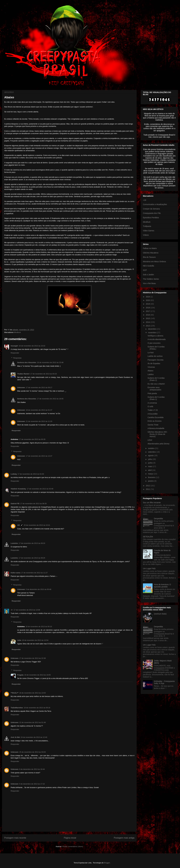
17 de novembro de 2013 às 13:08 (27, 610)
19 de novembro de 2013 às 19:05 (37, 675)
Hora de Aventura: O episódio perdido (162, 586)
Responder (15, 353)
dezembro (152, 329)
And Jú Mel (15, 737)
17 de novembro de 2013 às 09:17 (39, 388)
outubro (151, 448)
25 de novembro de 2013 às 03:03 (33, 752)
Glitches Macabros (151, 253)
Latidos (151, 374)
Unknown (21, 388)
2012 (148, 486)
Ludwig (14, 474)
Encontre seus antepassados (154, 389)
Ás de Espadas (154, 363)
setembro (152, 452)
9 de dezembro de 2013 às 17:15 (32, 784)
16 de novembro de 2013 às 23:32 (32, 346)
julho (150, 459)
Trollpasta (147, 226)
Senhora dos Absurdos (27, 362)
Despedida (158, 519)
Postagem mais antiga (124, 838)
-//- (12, 610)
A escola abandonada (157, 339)
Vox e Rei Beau (149, 283)
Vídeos (146, 235)
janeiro (151, 481)
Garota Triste (153, 425)
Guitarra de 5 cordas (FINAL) (156, 348)
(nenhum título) (160, 614)
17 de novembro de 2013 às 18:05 (50, 399)
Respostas (17, 358)
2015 (148, 318)
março (151, 474)
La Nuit (151, 353)
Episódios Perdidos (151, 218)
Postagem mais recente (15, 838)
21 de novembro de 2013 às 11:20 (39, 421)
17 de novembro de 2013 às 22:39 (33, 658)
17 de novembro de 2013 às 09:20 (32, 543)
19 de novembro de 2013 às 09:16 (37, 708)
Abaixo (150, 371)
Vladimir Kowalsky (18, 489)
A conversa (152, 403)
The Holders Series (151, 279)
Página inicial (70, 838)
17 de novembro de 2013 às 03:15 (43, 374)
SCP (145, 270)
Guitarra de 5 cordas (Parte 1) (156, 398)
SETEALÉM (148, 537)
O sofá (150, 406)
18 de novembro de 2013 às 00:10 (39, 627)
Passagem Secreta (155, 360)
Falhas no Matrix (150, 248)
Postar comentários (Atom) (73, 846)
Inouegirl (14, 346)
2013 (148, 326)
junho (151, 463)
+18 (145, 200)
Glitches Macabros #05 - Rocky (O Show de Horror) (158, 434)
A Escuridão (153, 414)
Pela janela (152, 393)
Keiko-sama (16, 573)
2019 (148, 304)
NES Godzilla (148, 266)
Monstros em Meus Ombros (154, 262)
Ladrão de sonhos (155, 356)
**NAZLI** (15, 693)
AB (18, 525)
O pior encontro (154, 343)
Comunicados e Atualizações (155, 204)
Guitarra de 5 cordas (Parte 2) (156, 379)
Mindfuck (17, 332)
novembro (152, 333)
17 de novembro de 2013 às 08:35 (33, 504)
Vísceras (151, 367)
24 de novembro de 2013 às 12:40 (34, 737)
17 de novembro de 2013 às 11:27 (34, 573)
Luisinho (14, 543)
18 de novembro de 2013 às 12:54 (35, 640)
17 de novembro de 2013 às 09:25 (32, 558)
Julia (19, 640)
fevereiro (152, 477)
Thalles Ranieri (23, 374)
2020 (148, 300)
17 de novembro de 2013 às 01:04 (31, 474)
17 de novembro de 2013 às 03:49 (40, 489)
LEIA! (150, 440)
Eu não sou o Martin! (156, 384)
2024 (148, 297)
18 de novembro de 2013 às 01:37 (39, 410)
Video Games (149, 231)
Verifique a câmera (155, 336)
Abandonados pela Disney (158, 444)
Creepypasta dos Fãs (152, 213)
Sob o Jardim (148, 275)
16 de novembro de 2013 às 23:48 (50, 362)
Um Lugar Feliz (149, 568)
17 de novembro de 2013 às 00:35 (32, 439)
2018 (148, 308)
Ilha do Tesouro (149, 257)
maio (150, 466)
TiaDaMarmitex (17, 708)
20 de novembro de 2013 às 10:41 (37, 525)
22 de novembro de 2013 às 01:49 (33, 722)
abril (150, 470)
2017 (148, 311)
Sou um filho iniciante (152, 503)
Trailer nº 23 (153, 410)
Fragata (20, 675)
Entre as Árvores (155, 421)
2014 (148, 322)
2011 (148, 489)
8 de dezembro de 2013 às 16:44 (32, 769)
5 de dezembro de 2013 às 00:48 (39, 589)
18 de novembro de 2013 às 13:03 (33, 693)
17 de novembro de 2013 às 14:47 (39, 456)
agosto (151, 456)
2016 (148, 315)
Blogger (107, 863)
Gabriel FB (15, 504)
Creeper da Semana (151, 209)
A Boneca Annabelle (156, 428)
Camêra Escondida (156, 417)
